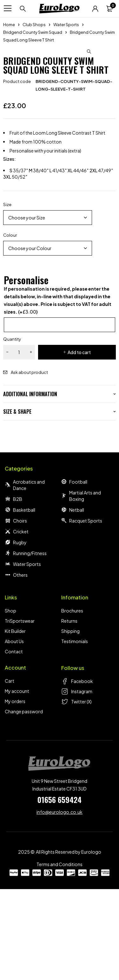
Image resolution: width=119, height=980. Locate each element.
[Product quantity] (19, 443)
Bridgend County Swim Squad (33, 32)
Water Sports (66, 25)
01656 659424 (60, 890)
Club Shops (34, 25)
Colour (10, 326)
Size (7, 295)
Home (9, 25)
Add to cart (79, 443)
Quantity (12, 430)
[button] (89, 52)
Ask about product (29, 463)
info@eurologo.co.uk (60, 903)
